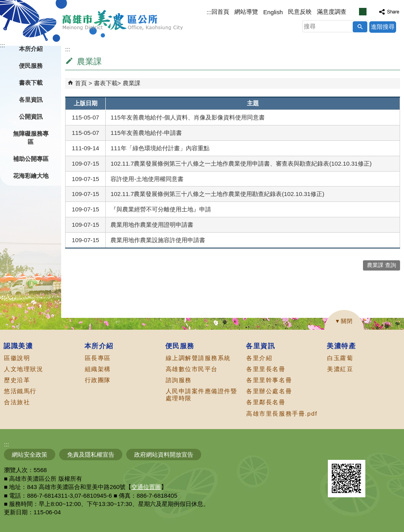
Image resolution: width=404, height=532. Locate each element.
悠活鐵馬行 (20, 391)
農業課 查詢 (382, 265)
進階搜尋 (383, 27)
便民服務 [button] (31, 66)
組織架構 (98, 369)
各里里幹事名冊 (269, 380)
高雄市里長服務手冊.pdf (282, 413)
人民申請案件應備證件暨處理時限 (202, 395)
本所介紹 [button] (31, 49)
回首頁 (220, 12)
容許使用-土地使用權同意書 (147, 179)
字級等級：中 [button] (363, 12)
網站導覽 (246, 12)
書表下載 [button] (31, 83)
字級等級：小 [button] (354, 12)
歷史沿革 (17, 380)
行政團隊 (98, 380)
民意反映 (300, 12)
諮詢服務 (179, 380)
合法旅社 (17, 402)
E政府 (336, 450)
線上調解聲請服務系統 (198, 358)
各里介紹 (259, 358)
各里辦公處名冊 (269, 391)
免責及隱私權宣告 (91, 455)
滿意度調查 (332, 12)
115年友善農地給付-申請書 (146, 133)
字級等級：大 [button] (371, 12)
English (273, 12)
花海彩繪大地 (31, 176)
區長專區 (98, 358)
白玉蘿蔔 (340, 358)
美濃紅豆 (340, 369)
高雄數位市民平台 (192, 369)
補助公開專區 (31, 159)
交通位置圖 (146, 487)
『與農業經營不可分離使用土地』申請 (161, 209)
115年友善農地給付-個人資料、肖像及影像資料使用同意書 (187, 117)
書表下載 (106, 83)
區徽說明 (17, 358)
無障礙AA (375, 450)
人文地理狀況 (23, 369)
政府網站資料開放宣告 (164, 455)
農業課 (132, 83)
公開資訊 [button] (31, 117)
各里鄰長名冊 (266, 402)
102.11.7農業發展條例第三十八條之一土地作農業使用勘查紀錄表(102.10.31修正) (217, 194)
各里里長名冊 (266, 369)
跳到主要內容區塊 (4, 4)
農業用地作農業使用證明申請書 (152, 225)
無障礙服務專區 (31, 138)
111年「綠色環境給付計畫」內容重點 (160, 148)
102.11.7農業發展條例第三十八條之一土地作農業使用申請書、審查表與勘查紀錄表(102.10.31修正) (241, 163)
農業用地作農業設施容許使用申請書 (158, 240)
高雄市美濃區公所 (123, 20)
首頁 (81, 83)
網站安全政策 (30, 455)
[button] (360, 27)
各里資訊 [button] (31, 100)
